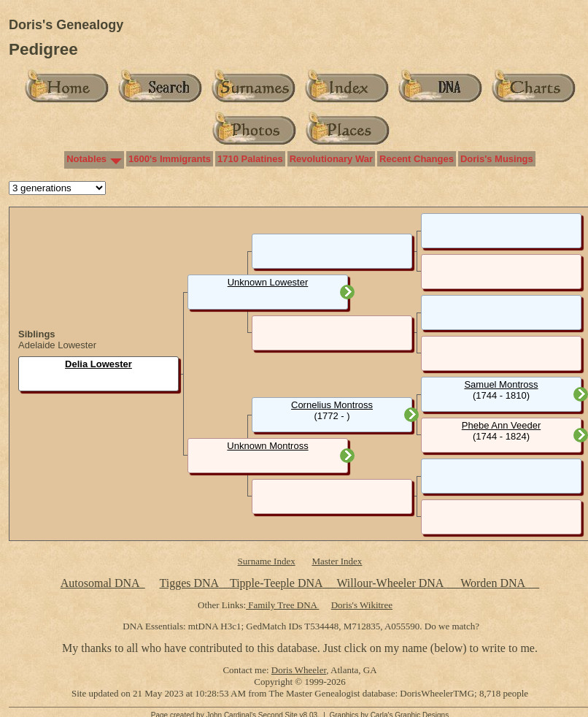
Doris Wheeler (299, 670)
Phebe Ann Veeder (501, 425)
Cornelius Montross (332, 405)
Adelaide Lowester (57, 345)
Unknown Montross (267, 446)
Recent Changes (417, 159)
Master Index (337, 561)
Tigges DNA (189, 583)
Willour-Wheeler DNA (391, 583)
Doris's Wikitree (362, 605)
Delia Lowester (98, 364)
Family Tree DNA (282, 605)
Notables (86, 159)
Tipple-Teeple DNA (276, 583)
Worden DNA (494, 583)
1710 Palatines (250, 159)
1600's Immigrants (170, 159)
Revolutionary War (331, 159)
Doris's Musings (497, 159)
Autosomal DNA (103, 583)
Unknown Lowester (268, 282)
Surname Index (267, 561)
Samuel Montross (501, 384)
